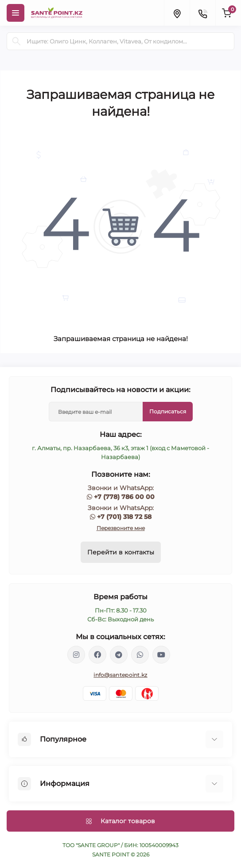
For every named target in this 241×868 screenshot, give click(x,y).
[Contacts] (202, 13)
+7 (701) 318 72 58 (124, 517)
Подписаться (168, 411)
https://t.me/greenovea (119, 655)
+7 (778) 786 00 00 (124, 497)
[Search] (16, 41)
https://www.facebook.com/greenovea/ (97, 655)
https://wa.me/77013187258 (140, 655)
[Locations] (177, 13)
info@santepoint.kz (120, 675)
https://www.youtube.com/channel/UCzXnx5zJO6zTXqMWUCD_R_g (161, 655)
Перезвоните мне (121, 528)
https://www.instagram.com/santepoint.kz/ (76, 655)
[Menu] (16, 13)
